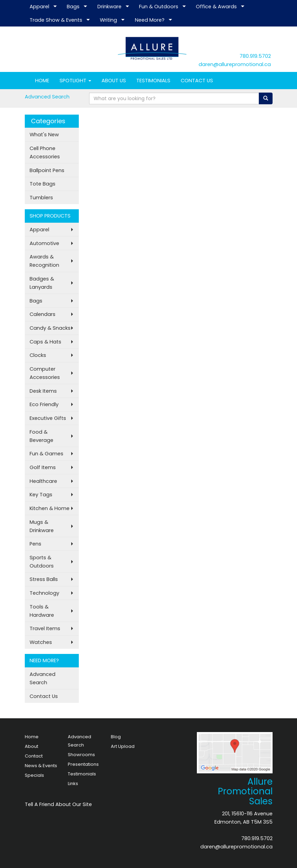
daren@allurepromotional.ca (235, 64)
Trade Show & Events (56, 20)
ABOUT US (114, 81)
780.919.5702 (255, 56)
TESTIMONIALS (153, 81)
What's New (44, 135)
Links (73, 784)
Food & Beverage (41, 436)
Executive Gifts (48, 418)
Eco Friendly (44, 404)
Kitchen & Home (50, 508)
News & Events (41, 766)
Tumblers (41, 198)
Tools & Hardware (42, 611)
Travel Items (45, 628)
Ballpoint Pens (47, 170)
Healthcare (43, 481)
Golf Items (43, 467)
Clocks (38, 355)
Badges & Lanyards (42, 283)
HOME (42, 81)
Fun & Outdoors (159, 7)
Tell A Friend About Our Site (58, 804)
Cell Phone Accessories (45, 152)
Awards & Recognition (44, 261)
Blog (116, 737)
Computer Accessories (45, 373)
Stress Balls (44, 579)
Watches (41, 642)
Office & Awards (216, 7)
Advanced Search (47, 97)
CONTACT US (197, 81)
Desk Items (43, 391)
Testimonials (82, 774)
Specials (34, 775)
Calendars (43, 314)
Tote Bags (43, 184)
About (31, 746)
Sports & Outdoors (42, 562)
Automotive (44, 243)
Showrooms (81, 755)
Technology (44, 593)
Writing (108, 20)
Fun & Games (46, 454)
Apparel (39, 7)
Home (32, 737)
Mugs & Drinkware (42, 526)
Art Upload (123, 746)
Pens (35, 544)
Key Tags (41, 495)
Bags (73, 7)
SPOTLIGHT (75, 81)
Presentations (83, 764)
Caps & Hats (45, 342)
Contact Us (44, 696)
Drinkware (109, 7)
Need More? (150, 20)
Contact (34, 756)
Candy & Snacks (50, 328)
